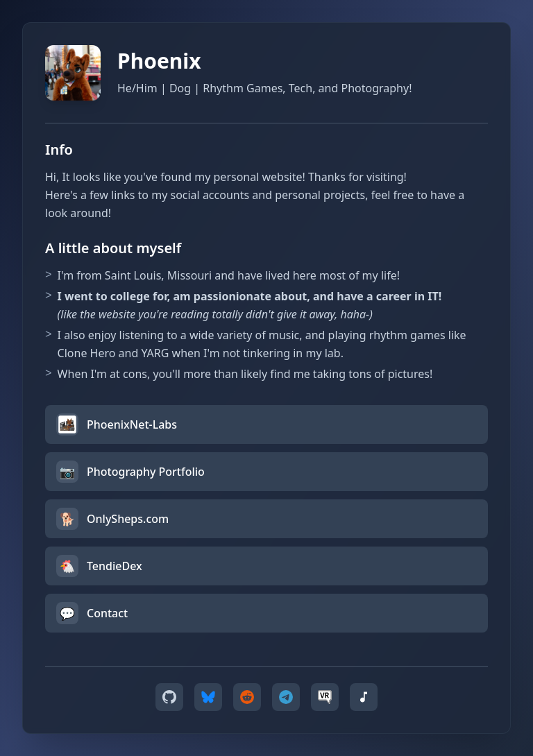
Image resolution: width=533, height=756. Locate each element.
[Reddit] (247, 697)
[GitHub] (169, 697)
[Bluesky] (208, 697)
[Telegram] (286, 697)
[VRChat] (325, 697)
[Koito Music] (364, 697)
